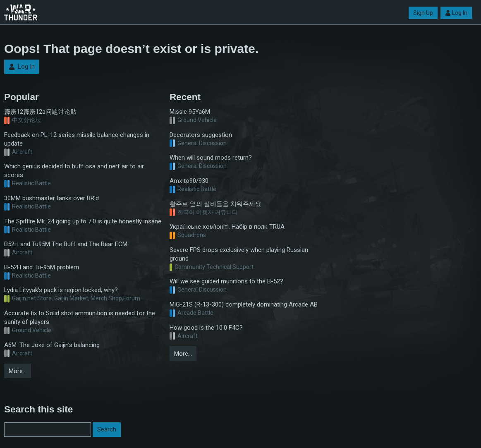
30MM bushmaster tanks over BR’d (51, 198)
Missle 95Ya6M (190, 112)
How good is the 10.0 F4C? (206, 328)
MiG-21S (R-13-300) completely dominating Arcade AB (244, 304)
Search (107, 429)
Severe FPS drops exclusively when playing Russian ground (239, 254)
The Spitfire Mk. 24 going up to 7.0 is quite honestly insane (83, 221)
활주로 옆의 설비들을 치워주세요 (215, 204)
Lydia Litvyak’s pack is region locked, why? (61, 290)
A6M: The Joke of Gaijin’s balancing (52, 345)
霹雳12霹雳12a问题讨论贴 (40, 112)
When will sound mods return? (211, 158)
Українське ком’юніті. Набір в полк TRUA (227, 227)
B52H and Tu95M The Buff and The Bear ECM (66, 244)
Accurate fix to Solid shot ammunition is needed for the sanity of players (80, 317)
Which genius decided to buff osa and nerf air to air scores (74, 171)
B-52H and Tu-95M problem (42, 267)
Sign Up (423, 13)
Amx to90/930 (189, 181)
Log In (456, 13)
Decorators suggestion (201, 135)
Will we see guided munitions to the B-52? (226, 281)
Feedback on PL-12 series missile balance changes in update (77, 139)
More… (18, 371)
